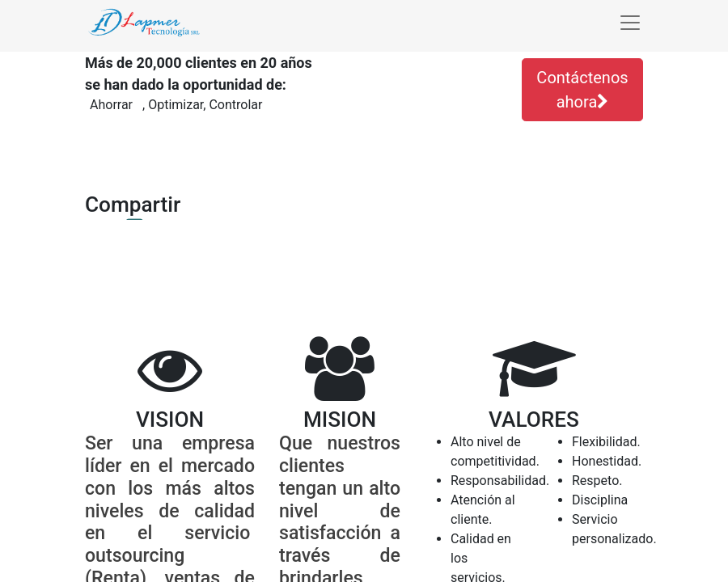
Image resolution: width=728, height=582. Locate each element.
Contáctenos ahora (582, 90)
